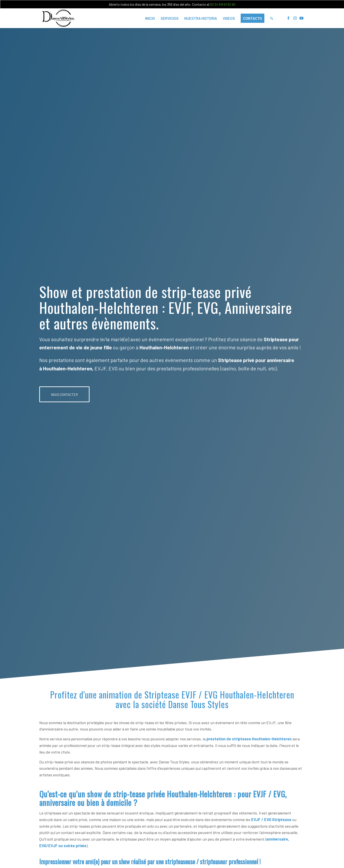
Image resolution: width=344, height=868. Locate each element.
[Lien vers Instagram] (295, 18)
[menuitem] (150, 18)
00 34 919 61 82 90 (223, 4)
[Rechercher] (271, 18)
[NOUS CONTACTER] (64, 394)
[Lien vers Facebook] (288, 18)
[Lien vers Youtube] (301, 18)
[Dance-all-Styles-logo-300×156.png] (58, 18)
